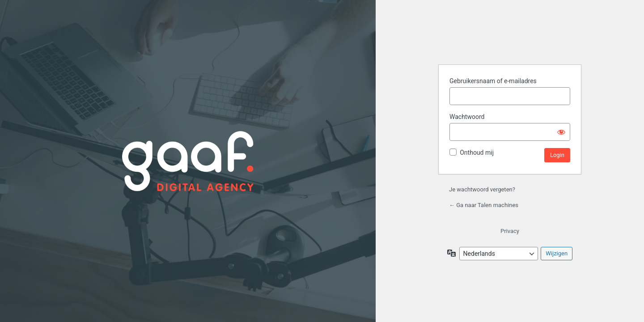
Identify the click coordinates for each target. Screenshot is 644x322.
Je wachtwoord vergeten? (482, 189)
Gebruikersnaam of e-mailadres (493, 81)
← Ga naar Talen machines (484, 205)
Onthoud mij (477, 153)
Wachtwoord (467, 117)
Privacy (510, 231)
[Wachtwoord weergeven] (561, 132)
